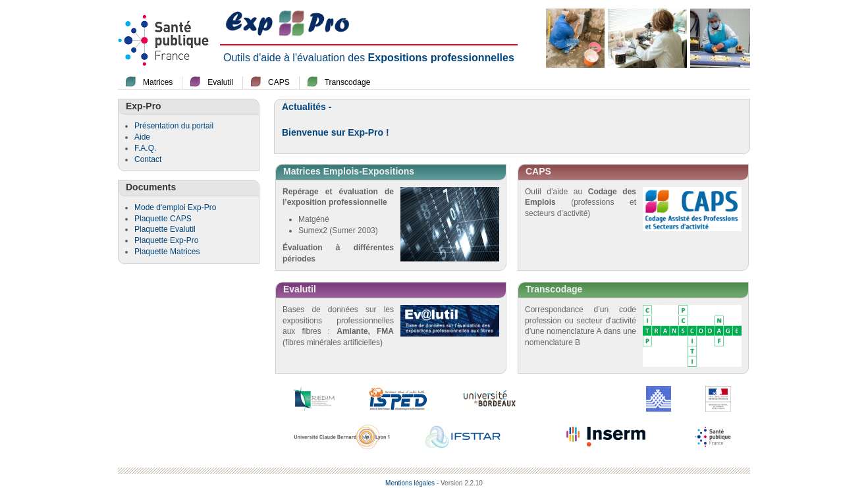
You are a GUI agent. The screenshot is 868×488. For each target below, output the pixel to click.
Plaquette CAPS (163, 219)
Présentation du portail (174, 126)
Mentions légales (410, 483)
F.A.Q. (145, 148)
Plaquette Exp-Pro (166, 240)
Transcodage (348, 82)
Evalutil (220, 82)
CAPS (279, 82)
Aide (142, 137)
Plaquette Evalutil (165, 229)
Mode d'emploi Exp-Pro (175, 207)
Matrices (158, 82)
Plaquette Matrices (167, 252)
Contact (148, 159)
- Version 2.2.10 (460, 483)
